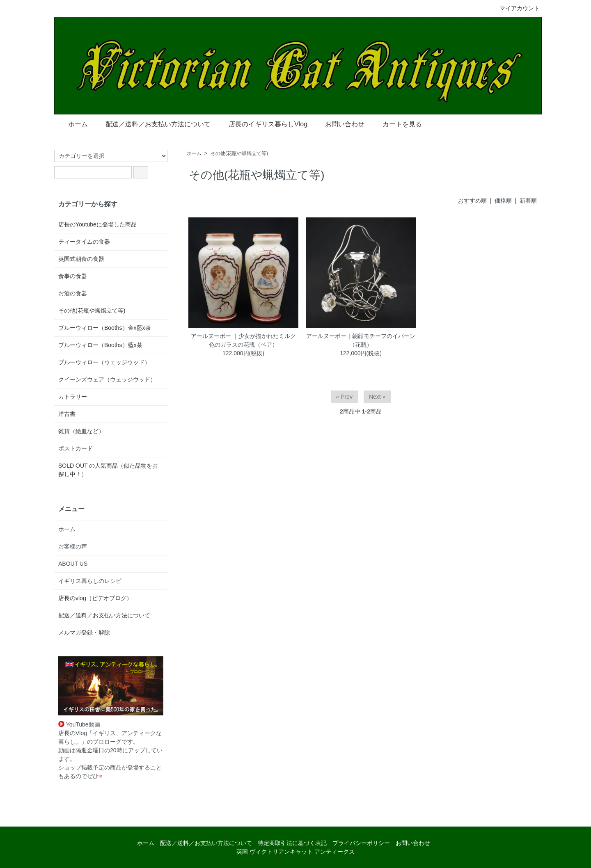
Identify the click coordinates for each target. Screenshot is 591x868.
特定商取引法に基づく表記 (292, 843)
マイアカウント (515, 8)
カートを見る (396, 123)
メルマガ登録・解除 (84, 633)
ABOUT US (73, 564)
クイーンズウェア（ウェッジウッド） (107, 379)
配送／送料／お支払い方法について (152, 123)
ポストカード (76, 448)
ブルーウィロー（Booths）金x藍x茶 (105, 328)
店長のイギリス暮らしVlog (262, 123)
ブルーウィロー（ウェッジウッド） (104, 362)
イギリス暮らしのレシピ (90, 581)
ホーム (72, 123)
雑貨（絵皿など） (81, 431)
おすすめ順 (472, 201)
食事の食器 (73, 276)
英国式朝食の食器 (81, 259)
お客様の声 (73, 546)
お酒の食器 (73, 293)
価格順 (503, 201)
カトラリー (73, 397)
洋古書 (67, 414)
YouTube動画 (79, 724)
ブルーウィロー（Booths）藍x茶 (100, 345)
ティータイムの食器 (84, 242)
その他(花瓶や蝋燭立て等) (239, 153)
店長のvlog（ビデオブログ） (95, 598)
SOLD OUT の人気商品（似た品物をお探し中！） (108, 470)
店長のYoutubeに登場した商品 (97, 224)
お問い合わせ (339, 123)
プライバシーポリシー (361, 843)
